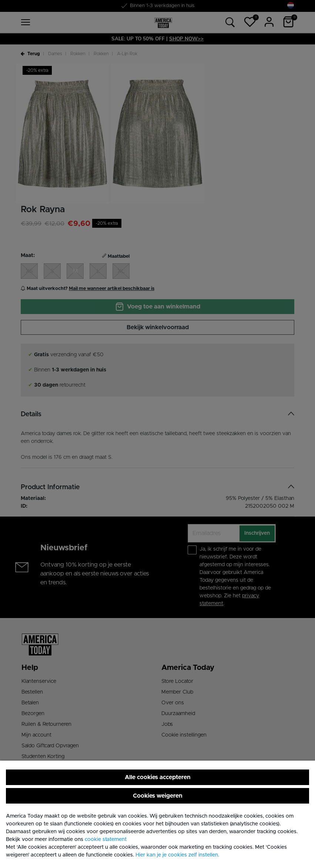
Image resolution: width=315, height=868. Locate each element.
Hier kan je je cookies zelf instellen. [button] (177, 855)
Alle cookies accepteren (158, 777)
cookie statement (106, 839)
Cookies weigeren (158, 796)
